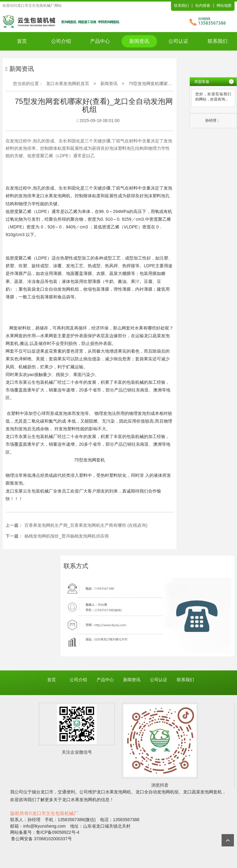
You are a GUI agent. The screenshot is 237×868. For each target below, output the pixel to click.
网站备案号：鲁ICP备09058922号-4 (45, 832)
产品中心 (100, 41)
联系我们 (181, 6)
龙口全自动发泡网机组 (57, 289)
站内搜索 (203, 6)
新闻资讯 (139, 41)
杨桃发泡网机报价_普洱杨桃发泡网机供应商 (67, 536)
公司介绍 (61, 41)
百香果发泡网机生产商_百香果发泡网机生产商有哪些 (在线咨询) (86, 525)
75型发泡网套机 (89, 460)
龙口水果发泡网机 (53, 196)
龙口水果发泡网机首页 (68, 84)
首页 (22, 41)
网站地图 (224, 6)
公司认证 (178, 41)
